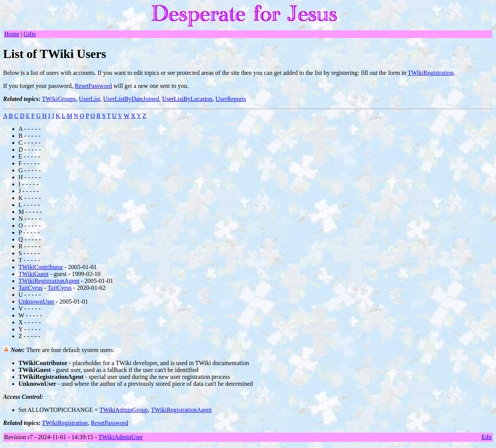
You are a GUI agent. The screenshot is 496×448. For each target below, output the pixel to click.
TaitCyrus (31, 288)
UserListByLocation (187, 99)
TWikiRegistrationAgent (49, 281)
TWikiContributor (41, 267)
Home (12, 34)
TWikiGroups (59, 99)
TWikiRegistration (430, 73)
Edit (487, 437)
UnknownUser (36, 302)
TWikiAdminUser (121, 437)
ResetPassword (93, 86)
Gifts (30, 34)
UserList (89, 99)
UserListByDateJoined (131, 99)
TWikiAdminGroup (124, 410)
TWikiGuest (33, 274)
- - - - (34, 129)
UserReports (231, 99)
